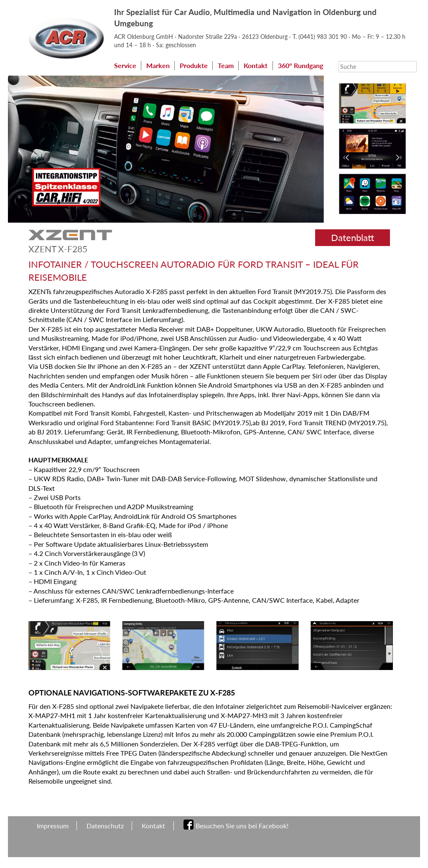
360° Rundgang (140, 75)
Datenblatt (353, 245)
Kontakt (256, 65)
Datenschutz (105, 833)
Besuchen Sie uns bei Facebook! (242, 833)
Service (125, 65)
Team (226, 65)
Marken (158, 65)
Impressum (53, 833)
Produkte (194, 65)
